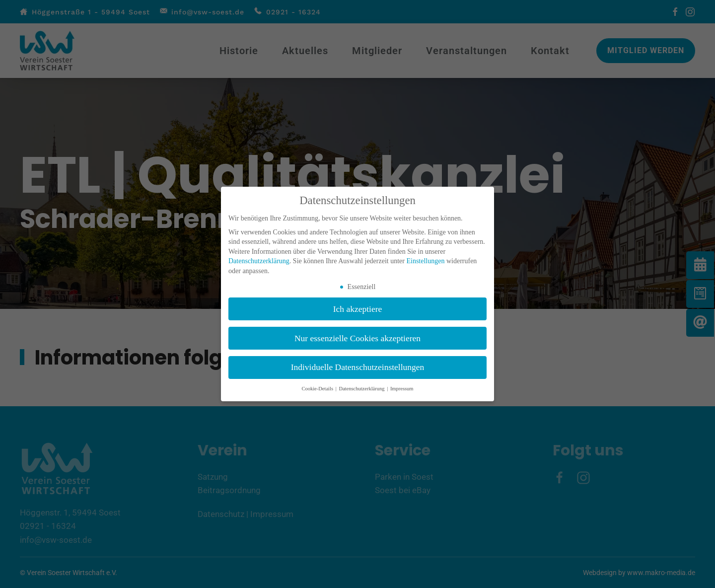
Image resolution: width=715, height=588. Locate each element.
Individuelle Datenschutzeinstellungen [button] (358, 367)
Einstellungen (425, 261)
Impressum (402, 389)
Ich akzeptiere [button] (358, 309)
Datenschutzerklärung (259, 261)
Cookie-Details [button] (318, 389)
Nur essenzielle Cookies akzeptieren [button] (357, 338)
